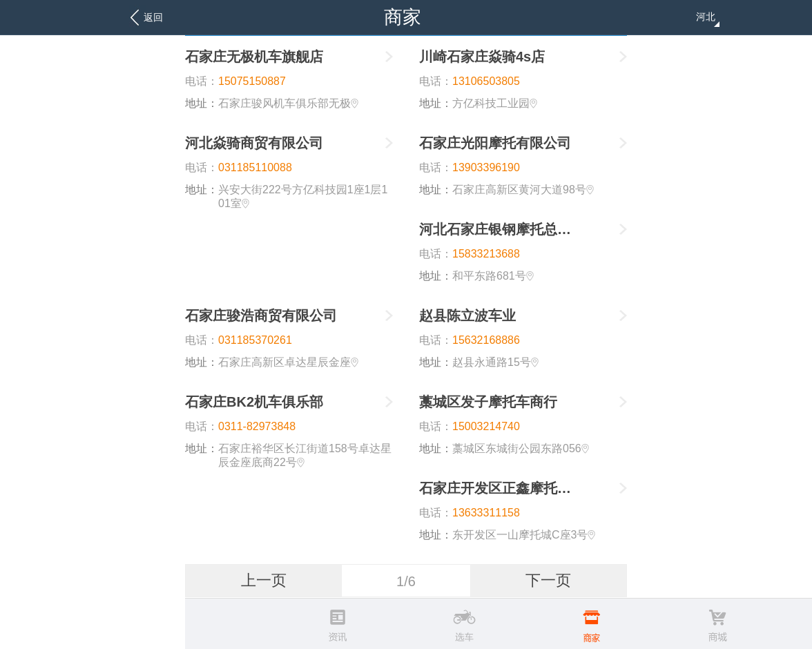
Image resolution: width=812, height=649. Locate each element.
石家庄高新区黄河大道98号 (523, 190)
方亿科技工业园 (495, 103)
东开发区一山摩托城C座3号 (524, 535)
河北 (708, 19)
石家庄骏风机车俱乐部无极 (288, 103)
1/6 (406, 581)
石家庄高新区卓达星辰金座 (288, 362)
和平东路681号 (493, 276)
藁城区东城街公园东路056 (521, 448)
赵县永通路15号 (495, 362)
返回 (153, 17)
